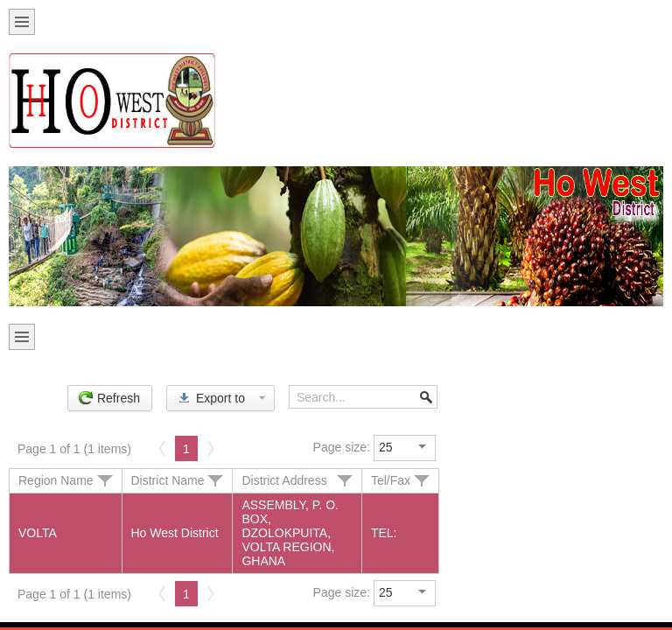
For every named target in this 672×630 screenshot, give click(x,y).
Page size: (342, 447)
